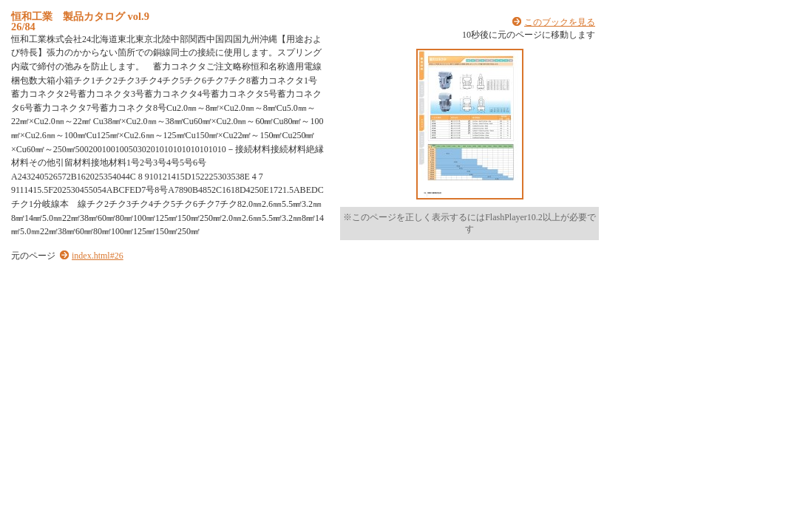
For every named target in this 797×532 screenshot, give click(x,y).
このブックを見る (560, 22)
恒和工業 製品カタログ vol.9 (80, 16)
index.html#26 (98, 256)
